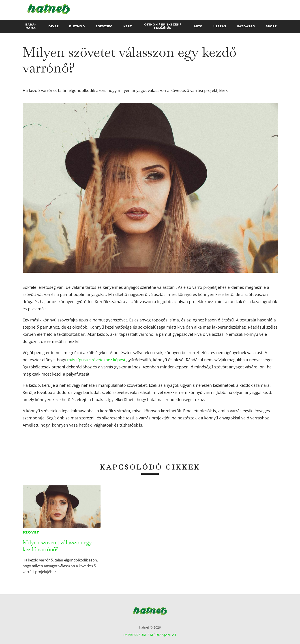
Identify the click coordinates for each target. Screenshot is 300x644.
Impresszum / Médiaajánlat (150, 635)
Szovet (31, 532)
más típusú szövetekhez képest (96, 360)
